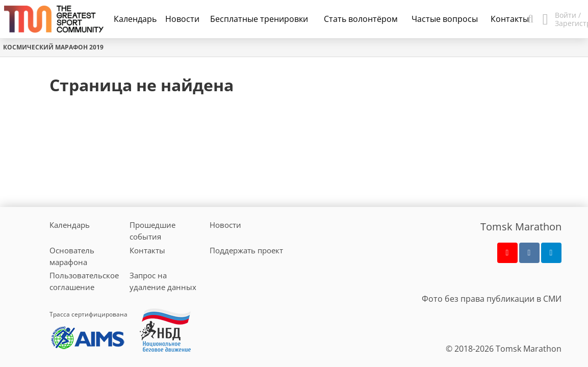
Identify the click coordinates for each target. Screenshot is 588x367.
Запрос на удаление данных (163, 281)
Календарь (135, 19)
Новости (225, 225)
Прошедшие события (152, 231)
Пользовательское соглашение (84, 281)
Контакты (147, 250)
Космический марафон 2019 (53, 47)
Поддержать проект (246, 250)
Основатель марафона (72, 256)
